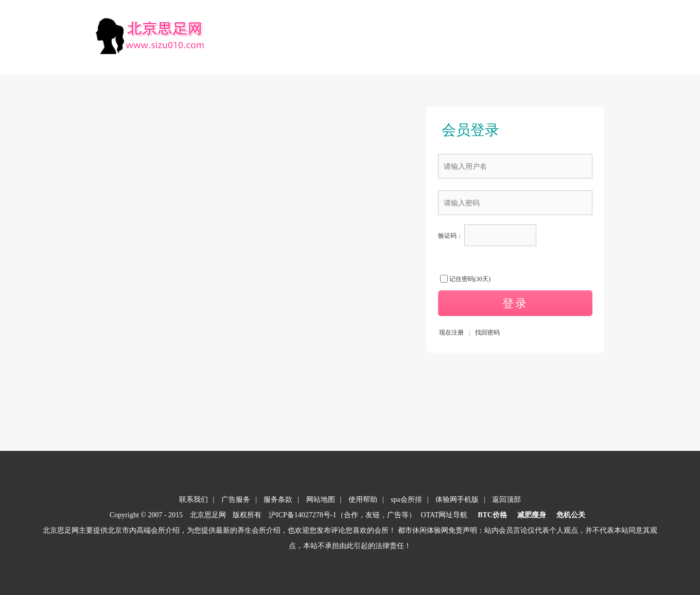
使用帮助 (363, 500)
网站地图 (321, 500)
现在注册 (451, 332)
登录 (515, 303)
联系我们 (194, 500)
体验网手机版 (457, 500)
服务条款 (278, 500)
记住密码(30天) (470, 279)
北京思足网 (208, 515)
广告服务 (236, 500)
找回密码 (487, 332)
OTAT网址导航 (444, 515)
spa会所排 (406, 500)
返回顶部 (506, 500)
